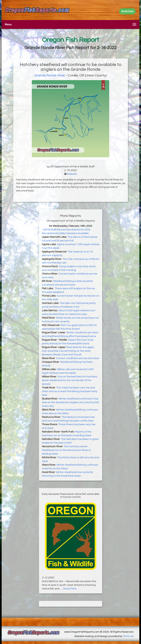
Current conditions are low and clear (78, 358)
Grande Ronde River (50, 75)
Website (72, 174)
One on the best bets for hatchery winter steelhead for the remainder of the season (70, 380)
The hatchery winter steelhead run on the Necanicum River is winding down (66, 450)
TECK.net (128, 636)
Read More (70, 589)
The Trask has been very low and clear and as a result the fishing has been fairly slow (70, 391)
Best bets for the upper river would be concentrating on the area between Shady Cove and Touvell (68, 351)
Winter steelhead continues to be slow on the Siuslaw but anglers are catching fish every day (70, 402)
